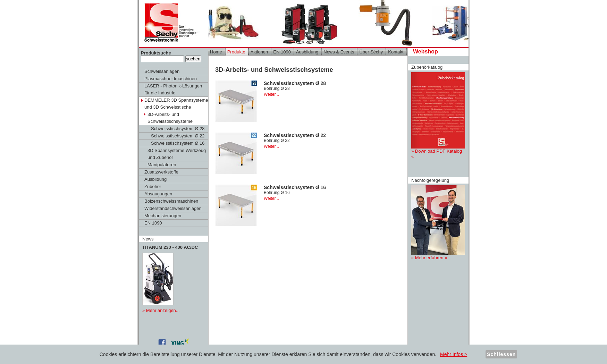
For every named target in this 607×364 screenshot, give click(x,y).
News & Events (339, 52)
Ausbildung (155, 179)
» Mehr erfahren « (438, 223)
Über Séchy (371, 52)
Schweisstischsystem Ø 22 (178, 136)
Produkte (236, 52)
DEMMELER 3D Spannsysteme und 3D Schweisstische (176, 104)
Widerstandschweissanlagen (173, 208)
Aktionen (259, 52)
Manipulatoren (162, 165)
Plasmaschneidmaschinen (171, 79)
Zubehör (153, 187)
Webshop (425, 52)
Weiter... (271, 94)
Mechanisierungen (163, 216)
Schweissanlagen (162, 71)
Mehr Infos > (454, 354)
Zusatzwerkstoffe (161, 172)
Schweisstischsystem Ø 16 (178, 143)
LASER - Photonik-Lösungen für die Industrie (173, 89)
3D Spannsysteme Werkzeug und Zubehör (177, 154)
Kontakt (396, 52)
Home (216, 52)
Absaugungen (158, 194)
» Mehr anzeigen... (161, 310)
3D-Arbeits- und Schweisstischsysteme (170, 118)
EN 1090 (153, 223)
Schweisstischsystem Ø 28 (178, 129)
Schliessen (501, 354)
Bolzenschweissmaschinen (171, 201)
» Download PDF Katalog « (438, 116)
